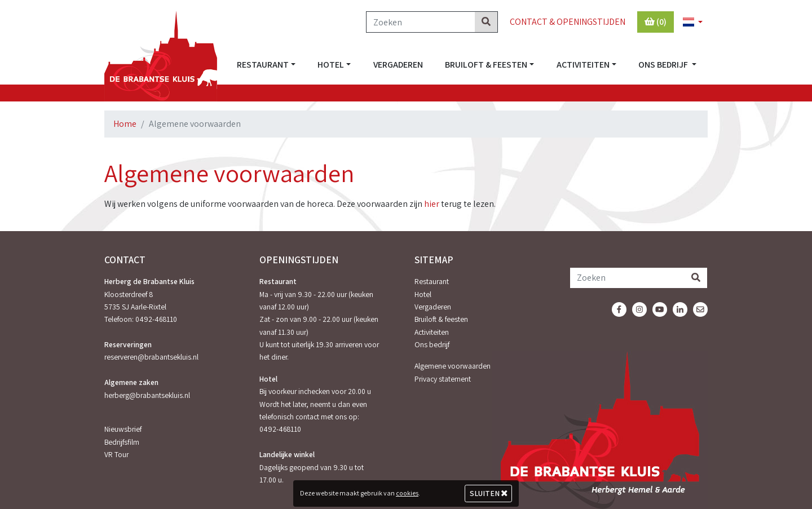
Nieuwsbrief (123, 429)
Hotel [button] (331, 65)
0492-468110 (156, 319)
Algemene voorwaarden (453, 366)
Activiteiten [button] (583, 65)
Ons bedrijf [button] (664, 65)
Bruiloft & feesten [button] (486, 65)
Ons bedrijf (432, 344)
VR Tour (116, 454)
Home (125, 124)
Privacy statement (443, 379)
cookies (407, 493)
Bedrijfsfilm (122, 442)
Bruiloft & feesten (441, 319)
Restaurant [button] (263, 65)
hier (432, 204)
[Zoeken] (421, 22)
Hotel (423, 294)
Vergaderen (398, 65)
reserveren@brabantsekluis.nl (151, 357)
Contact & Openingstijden (568, 22)
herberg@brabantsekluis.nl (147, 395)
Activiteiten (432, 332)
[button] (688, 23)
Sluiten (489, 493)
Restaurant (432, 281)
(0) (656, 22)
